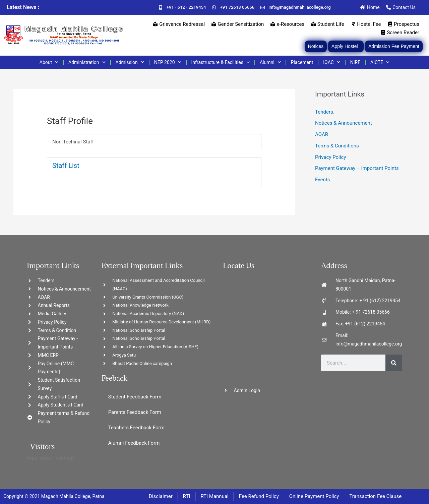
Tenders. (325, 112)
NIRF (355, 62)
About (49, 62)
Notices (316, 46)
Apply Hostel (346, 46)
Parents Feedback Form (135, 412)
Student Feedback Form (135, 397)
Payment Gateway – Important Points (357, 168)
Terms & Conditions (337, 146)
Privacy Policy (330, 157)
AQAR (322, 134)
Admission (130, 62)
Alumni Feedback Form (134, 443)
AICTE (380, 62)
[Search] (394, 363)
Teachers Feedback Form (136, 428)
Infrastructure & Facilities (221, 62)
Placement (302, 62)
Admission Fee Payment (394, 46)
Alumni (270, 62)
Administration (87, 62)
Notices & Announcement (344, 123)
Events (322, 180)
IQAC (332, 62)
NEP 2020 (168, 62)
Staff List (66, 166)
